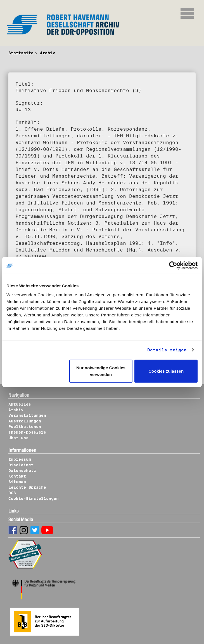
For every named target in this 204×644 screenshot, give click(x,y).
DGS (12, 493)
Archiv (48, 53)
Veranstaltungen (27, 415)
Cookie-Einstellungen (34, 499)
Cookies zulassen (166, 371)
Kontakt (17, 476)
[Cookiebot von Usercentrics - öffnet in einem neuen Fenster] (173, 265)
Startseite (21, 53)
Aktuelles (20, 404)
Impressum (20, 459)
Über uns (18, 438)
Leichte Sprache (27, 487)
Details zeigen (167, 350)
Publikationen (25, 427)
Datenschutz (22, 471)
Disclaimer (21, 465)
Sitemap (17, 482)
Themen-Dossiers (27, 432)
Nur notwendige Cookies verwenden (101, 371)
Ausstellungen (25, 421)
